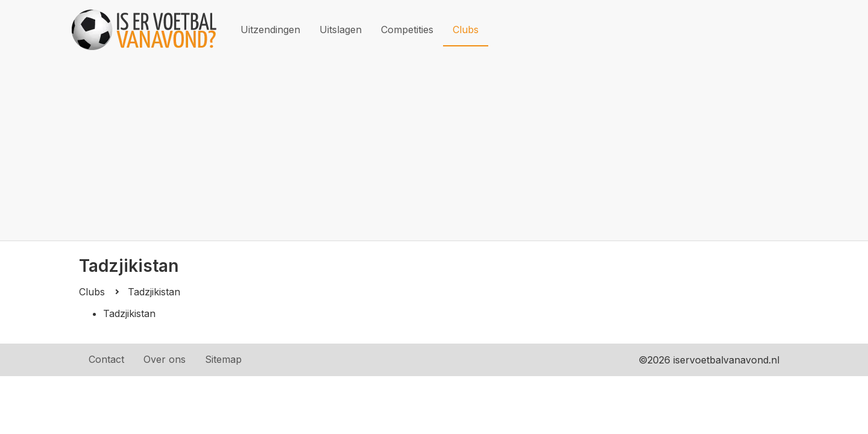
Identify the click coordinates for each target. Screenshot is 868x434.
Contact (106, 359)
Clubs (466, 30)
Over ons (165, 359)
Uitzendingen (270, 30)
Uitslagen (341, 30)
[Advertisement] (434, 150)
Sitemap (223, 359)
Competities (407, 30)
